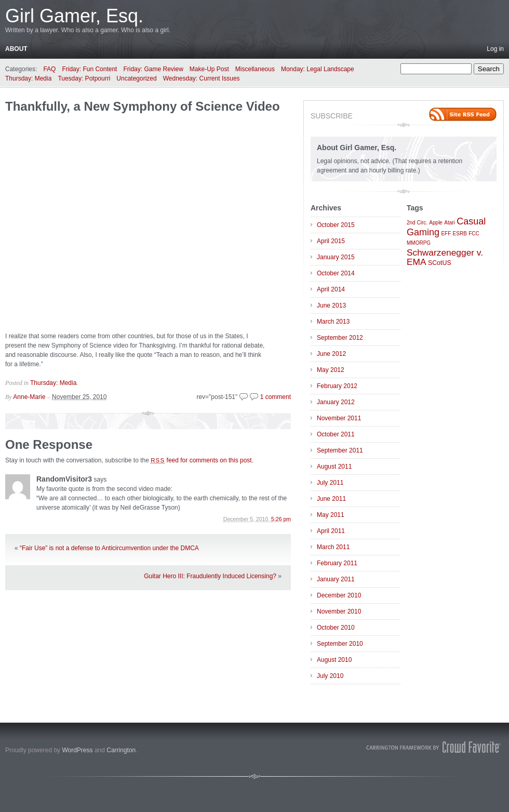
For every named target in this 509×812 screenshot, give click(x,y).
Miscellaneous (255, 69)
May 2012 (331, 370)
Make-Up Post (209, 69)
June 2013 (331, 305)
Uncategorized (136, 78)
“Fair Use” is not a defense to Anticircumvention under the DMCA (109, 548)
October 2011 (336, 434)
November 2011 (339, 418)
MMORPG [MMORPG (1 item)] (419, 243)
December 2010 (339, 595)
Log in (495, 49)
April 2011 (331, 531)
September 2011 (340, 450)
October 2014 (336, 273)
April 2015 (331, 241)
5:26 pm (281, 519)
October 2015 (336, 225)
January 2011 (336, 579)
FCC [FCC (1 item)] (474, 234)
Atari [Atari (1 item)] (450, 223)
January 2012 (336, 402)
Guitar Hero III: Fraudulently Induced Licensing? (210, 576)
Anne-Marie (29, 397)
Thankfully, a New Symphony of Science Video (143, 106)
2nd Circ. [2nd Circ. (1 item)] (417, 223)
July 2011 (330, 483)
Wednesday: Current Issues (202, 78)
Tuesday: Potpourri (84, 78)
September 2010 (340, 644)
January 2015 (336, 257)
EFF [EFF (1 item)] (446, 234)
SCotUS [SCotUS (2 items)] (440, 263)
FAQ (49, 69)
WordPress (77, 750)
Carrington (121, 750)
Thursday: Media (28, 78)
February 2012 (337, 386)
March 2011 (333, 547)
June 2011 (331, 499)
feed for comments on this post (201, 460)
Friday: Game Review (153, 69)
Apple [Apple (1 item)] (436, 223)
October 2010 (336, 628)
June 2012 (331, 354)
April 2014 (331, 289)
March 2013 (333, 322)
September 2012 (340, 338)
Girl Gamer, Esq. (74, 16)
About (16, 49)
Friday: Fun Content (89, 69)
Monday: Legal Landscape (318, 69)
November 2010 (339, 611)
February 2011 (337, 563)
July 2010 (330, 676)
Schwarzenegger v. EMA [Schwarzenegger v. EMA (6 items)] (445, 257)
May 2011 (331, 515)
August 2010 (334, 660)
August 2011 (334, 467)
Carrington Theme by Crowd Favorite (434, 747)
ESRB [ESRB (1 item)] (460, 234)
